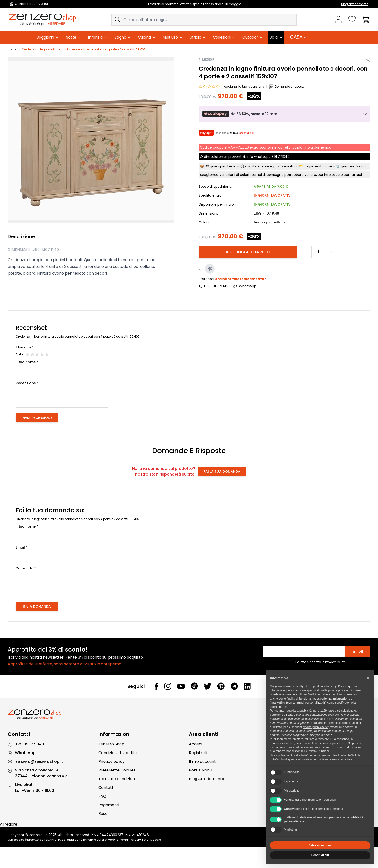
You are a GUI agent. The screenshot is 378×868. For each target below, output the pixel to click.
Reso (103, 814)
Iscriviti (358, 652)
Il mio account (202, 761)
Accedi (196, 744)
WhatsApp (25, 753)
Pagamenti (109, 805)
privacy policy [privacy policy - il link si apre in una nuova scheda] (337, 690)
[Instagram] (168, 686)
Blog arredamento (355, 4)
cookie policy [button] (278, 707)
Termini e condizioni (117, 779)
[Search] (117, 20)
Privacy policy (111, 761)
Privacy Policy (335, 662)
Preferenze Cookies (117, 770)
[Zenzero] (189, 714)
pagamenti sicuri (318, 166)
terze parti (334, 711)
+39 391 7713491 (216, 286)
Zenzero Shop (111, 744)
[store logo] (42, 20)
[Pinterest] (221, 686)
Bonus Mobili (201, 770)
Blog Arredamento (207, 779)
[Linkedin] (247, 686)
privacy (110, 840)
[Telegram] (234, 686)
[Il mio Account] (338, 20)
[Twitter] (208, 686)
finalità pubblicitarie (316, 727)
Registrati (198, 753)
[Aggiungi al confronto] (210, 269)
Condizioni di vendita (118, 753)
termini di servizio (133, 840)
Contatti (106, 788)
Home (12, 49)
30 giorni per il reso (221, 166)
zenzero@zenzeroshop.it (39, 761)
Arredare (9, 824)
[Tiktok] (194, 686)
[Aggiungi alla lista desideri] (201, 269)
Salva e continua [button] (320, 845)
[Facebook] (156, 686)
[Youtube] (181, 686)
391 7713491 (281, 157)
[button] (368, 678)
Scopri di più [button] (320, 855)
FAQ (102, 796)
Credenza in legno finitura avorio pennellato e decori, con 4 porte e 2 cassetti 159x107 (84, 49)
